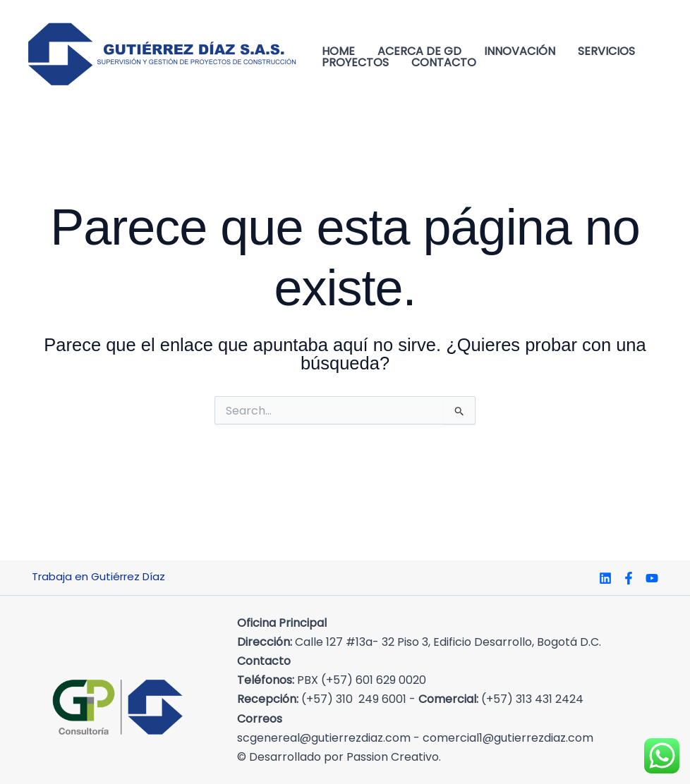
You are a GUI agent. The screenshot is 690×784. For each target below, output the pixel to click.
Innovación (520, 51)
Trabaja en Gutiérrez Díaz (98, 576)
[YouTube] (652, 578)
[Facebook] (629, 578)
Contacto (444, 63)
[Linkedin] (605, 578)
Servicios (606, 51)
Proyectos (355, 63)
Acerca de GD (419, 51)
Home (338, 51)
